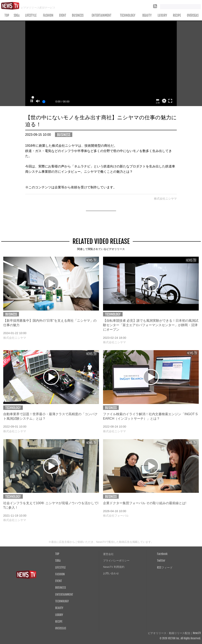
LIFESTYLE (31, 15)
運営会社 (108, 554)
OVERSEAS (61, 628)
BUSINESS (78, 15)
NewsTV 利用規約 (114, 567)
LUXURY (162, 15)
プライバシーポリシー (116, 561)
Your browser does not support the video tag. (101, 64)
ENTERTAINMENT (102, 15)
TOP (7, 15)
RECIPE (177, 15)
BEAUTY (147, 15)
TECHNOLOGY (128, 15)
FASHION (48, 15)
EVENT (63, 15)
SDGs (17, 15)
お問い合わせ (111, 573)
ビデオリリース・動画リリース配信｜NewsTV (174, 633)
